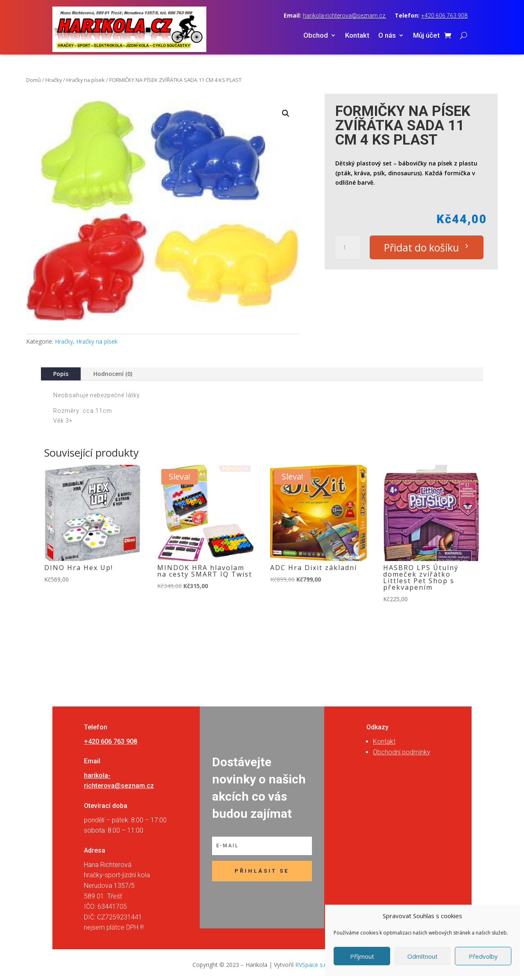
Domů (34, 80)
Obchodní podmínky (402, 752)
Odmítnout (422, 956)
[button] (286, 113)
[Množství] (348, 247)
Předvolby (483, 956)
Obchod (316, 36)
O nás (387, 36)
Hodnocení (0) (113, 374)
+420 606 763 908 (444, 16)
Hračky (54, 80)
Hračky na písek (86, 80)
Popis (61, 374)
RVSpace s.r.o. (314, 965)
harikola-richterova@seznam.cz (345, 16)
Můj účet (426, 36)
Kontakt (357, 36)
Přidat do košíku (422, 247)
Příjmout (362, 956)
